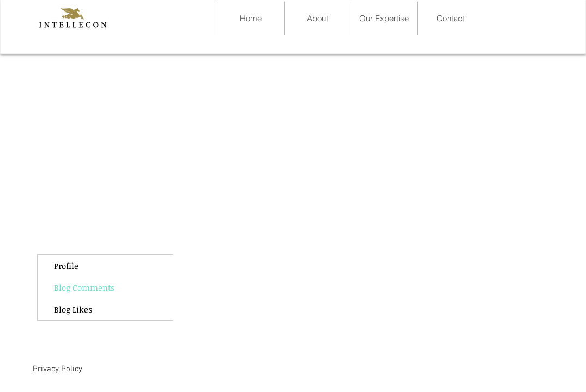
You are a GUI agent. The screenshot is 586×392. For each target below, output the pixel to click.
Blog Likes (73, 309)
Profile (66, 266)
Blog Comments (84, 287)
